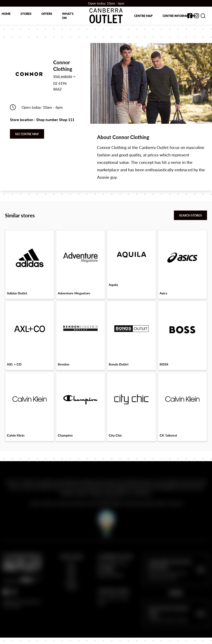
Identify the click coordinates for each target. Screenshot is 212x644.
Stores (26, 14)
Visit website (64, 76)
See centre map (27, 134)
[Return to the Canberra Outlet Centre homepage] (106, 16)
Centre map (143, 16)
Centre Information (179, 16)
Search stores (190, 215)
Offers (47, 14)
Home (6, 14)
